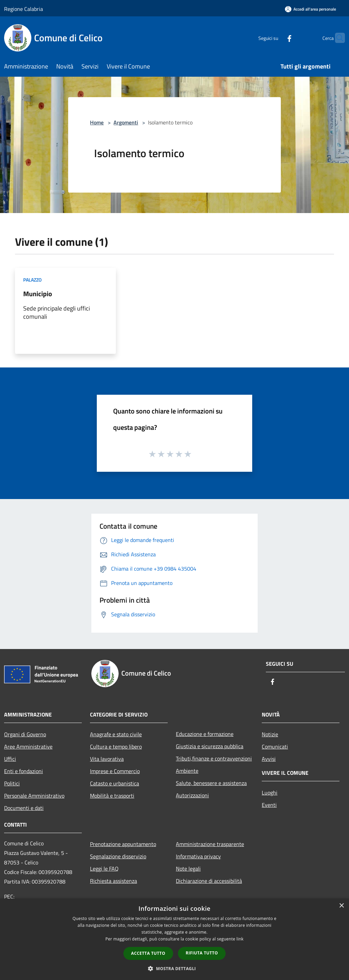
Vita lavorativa (107, 759)
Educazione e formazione (205, 734)
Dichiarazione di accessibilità (209, 881)
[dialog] (174, 939)
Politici (12, 783)
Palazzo (32, 280)
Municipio (38, 294)
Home (97, 122)
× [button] (341, 906)
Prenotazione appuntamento (123, 844)
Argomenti (126, 122)
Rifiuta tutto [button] (202, 953)
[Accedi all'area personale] (310, 9)
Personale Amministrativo (34, 796)
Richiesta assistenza (113, 881)
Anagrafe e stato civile (116, 734)
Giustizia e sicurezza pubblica (210, 746)
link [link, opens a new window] (240, 939)
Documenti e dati (24, 808)
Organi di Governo (25, 734)
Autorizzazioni (192, 795)
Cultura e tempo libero (116, 747)
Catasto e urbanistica (115, 783)
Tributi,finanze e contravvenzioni (214, 758)
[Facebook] (276, 38)
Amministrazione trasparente (210, 844)
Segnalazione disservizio (118, 856)
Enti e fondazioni (24, 771)
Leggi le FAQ (104, 869)
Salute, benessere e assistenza (211, 783)
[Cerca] (337, 38)
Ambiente (187, 771)
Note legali (188, 869)
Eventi (269, 805)
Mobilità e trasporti (112, 796)
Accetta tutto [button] (148, 953)
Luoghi (270, 793)
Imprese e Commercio (115, 771)
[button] (174, 968)
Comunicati (275, 747)
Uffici (10, 759)
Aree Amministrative (28, 747)
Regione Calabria (24, 9)
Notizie (270, 734)
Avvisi (269, 759)
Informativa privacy (198, 856)
